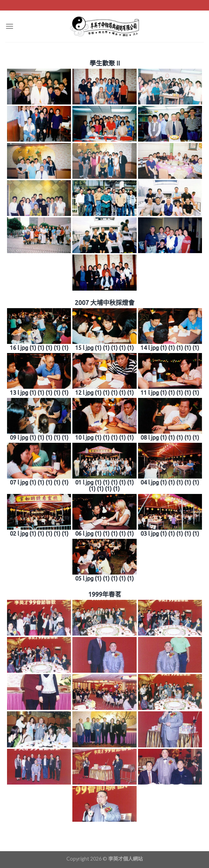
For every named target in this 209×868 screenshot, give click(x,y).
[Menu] (9, 26)
